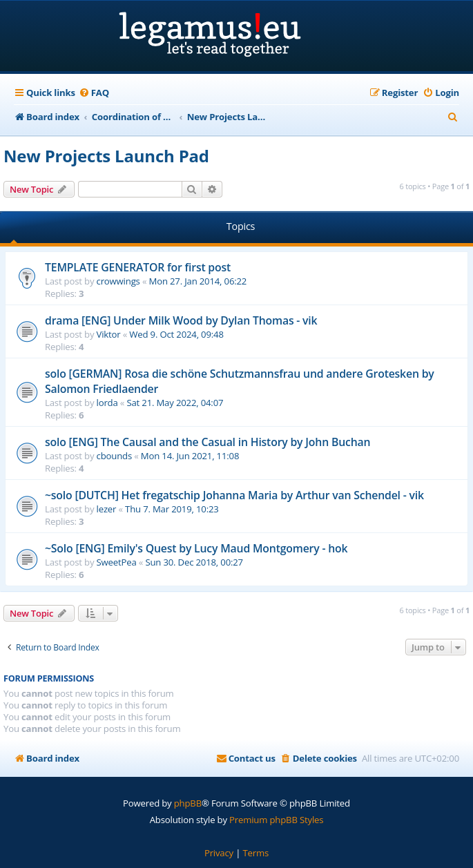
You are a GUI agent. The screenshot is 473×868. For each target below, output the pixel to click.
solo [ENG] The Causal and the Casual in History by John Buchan (207, 442)
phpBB (188, 803)
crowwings (118, 281)
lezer (107, 509)
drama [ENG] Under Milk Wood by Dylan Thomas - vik (181, 320)
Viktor (109, 334)
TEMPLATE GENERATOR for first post (138, 267)
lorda (107, 403)
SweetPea (117, 562)
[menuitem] (94, 93)
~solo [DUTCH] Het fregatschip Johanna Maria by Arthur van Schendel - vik (234, 495)
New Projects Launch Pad (106, 156)
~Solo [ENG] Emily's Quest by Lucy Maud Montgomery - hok (196, 548)
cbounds (114, 456)
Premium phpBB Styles (276, 820)
